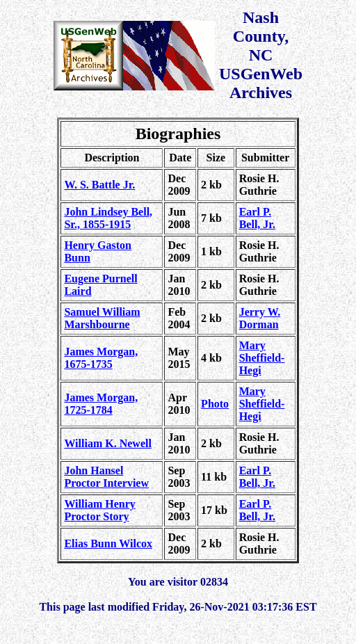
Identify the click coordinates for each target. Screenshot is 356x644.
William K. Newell (107, 443)
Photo (215, 404)
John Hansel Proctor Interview (106, 477)
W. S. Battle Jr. (99, 185)
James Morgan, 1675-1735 (101, 358)
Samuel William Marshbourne (102, 318)
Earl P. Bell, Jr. (257, 218)
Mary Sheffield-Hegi (262, 358)
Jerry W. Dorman (260, 318)
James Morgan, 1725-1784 (101, 404)
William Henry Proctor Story (99, 510)
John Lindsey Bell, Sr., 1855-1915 (108, 218)
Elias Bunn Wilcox (108, 544)
